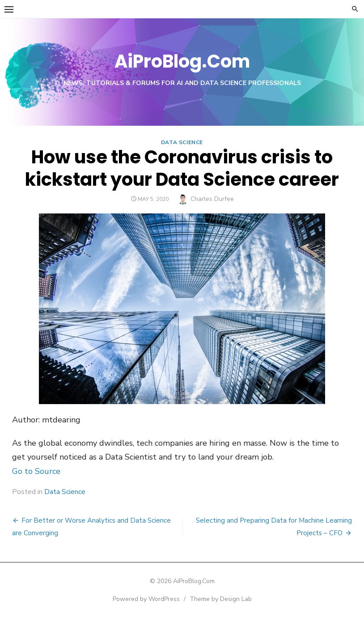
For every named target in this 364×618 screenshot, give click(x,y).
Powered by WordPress (146, 599)
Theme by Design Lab (221, 599)
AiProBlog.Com (182, 61)
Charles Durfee (212, 199)
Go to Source (36, 471)
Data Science (182, 142)
